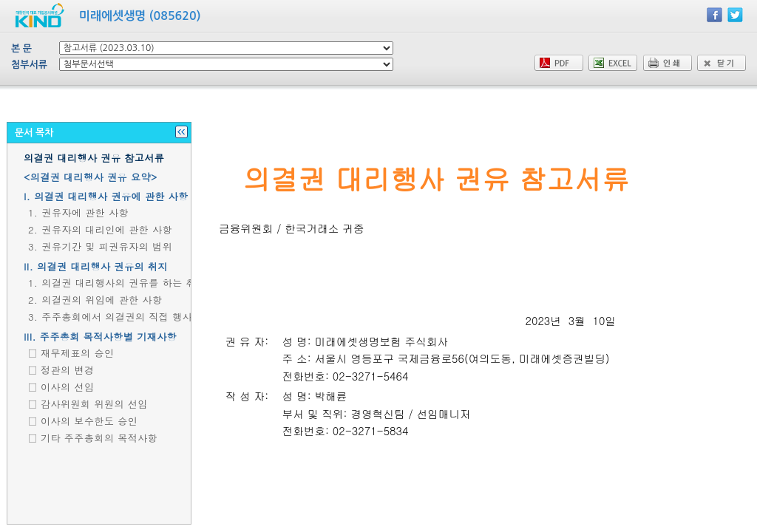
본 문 (21, 48)
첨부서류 (29, 65)
